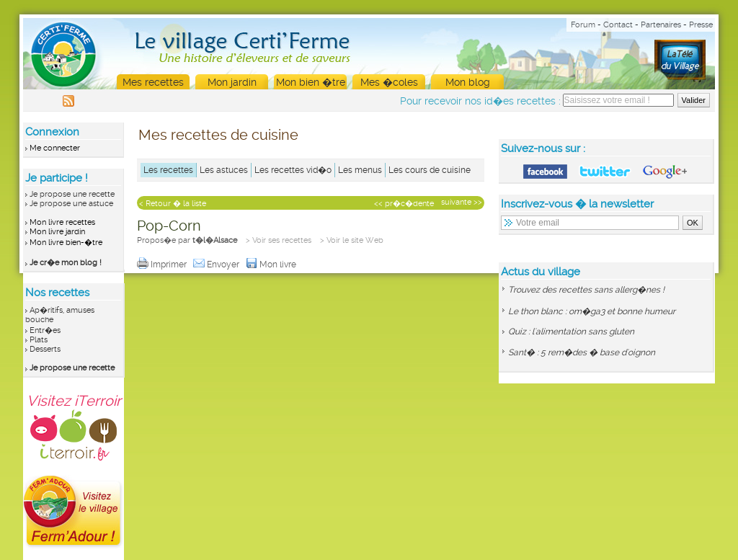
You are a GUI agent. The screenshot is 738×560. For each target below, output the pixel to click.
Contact (618, 25)
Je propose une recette (72, 194)
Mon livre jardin (57, 232)
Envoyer (217, 265)
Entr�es (45, 330)
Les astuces (224, 170)
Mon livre (272, 265)
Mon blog (468, 82)
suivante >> (462, 202)
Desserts (45, 349)
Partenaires (661, 25)
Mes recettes (153, 82)
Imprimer (163, 265)
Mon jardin (232, 82)
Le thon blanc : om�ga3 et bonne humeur (592, 311)
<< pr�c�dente (404, 204)
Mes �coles (389, 82)
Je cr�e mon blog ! (66, 263)
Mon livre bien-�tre (66, 243)
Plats (39, 340)
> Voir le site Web (352, 240)
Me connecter (55, 148)
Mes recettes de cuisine (218, 135)
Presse (701, 25)
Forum (583, 25)
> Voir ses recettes (279, 240)
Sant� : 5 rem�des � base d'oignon (582, 352)
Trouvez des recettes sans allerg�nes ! (586, 290)
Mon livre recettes (62, 222)
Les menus (360, 170)
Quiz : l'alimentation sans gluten (571, 332)
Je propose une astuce (71, 204)
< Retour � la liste (173, 204)
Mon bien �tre (311, 82)
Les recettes (168, 170)
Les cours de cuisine (430, 170)
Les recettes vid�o (293, 170)
